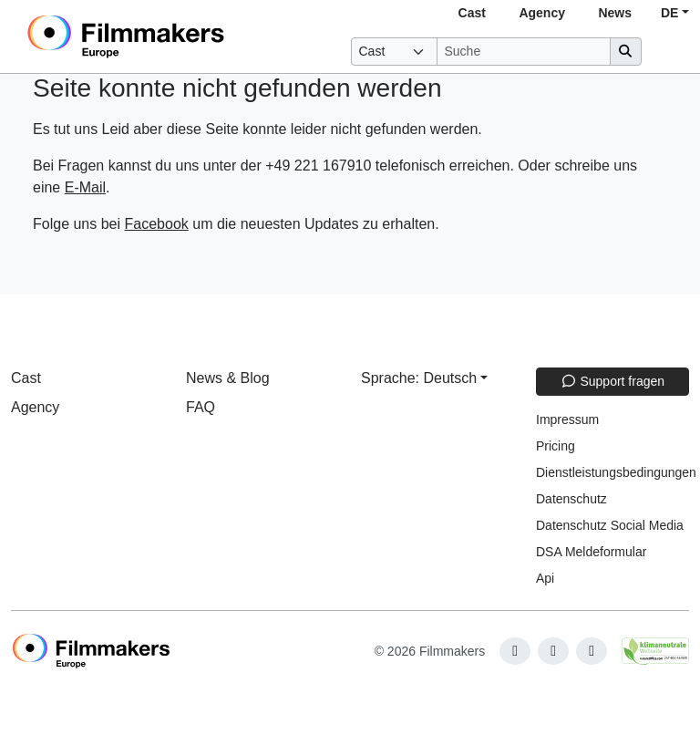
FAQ (201, 407)
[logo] (170, 36)
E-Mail (85, 187)
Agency (542, 13)
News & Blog (228, 378)
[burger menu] (669, 52)
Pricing (556, 446)
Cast (472, 13)
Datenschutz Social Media (610, 525)
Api (545, 578)
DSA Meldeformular (591, 552)
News (615, 13)
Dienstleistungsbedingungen (616, 472)
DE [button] (669, 13)
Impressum (567, 419)
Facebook (157, 224)
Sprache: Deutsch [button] (419, 378)
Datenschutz (571, 499)
